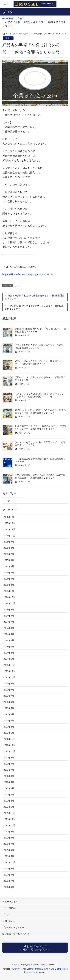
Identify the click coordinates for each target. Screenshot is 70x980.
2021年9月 (9, 832)
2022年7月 (9, 770)
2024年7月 (9, 622)
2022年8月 (9, 764)
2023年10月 (9, 677)
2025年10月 (9, 536)
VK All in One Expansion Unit (55, 969)
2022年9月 (9, 758)
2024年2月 (9, 653)
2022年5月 (9, 782)
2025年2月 (9, 585)
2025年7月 (9, 554)
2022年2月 (9, 801)
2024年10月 (9, 603)
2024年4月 (9, 640)
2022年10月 (9, 751)
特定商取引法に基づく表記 (16, 934)
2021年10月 (9, 825)
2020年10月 (9, 862)
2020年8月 (9, 875)
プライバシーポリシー (13, 928)
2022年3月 (9, 795)
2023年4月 (9, 714)
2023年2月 (9, 727)
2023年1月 (9, 733)
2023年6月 (9, 702)
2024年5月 (9, 634)
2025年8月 (9, 548)
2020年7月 (9, 881)
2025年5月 (9, 566)
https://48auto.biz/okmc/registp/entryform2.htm (28, 274)
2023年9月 (9, 684)
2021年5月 (9, 856)
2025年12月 (9, 523)
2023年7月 (9, 696)
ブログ (8, 38)
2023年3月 (9, 721)
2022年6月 (9, 776)
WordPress (18, 969)
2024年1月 (9, 659)
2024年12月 (9, 597)
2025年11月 (9, 529)
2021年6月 (9, 850)
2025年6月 (9, 560)
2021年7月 (9, 844)
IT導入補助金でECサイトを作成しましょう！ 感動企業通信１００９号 (34, 307)
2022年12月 (9, 739)
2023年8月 (9, 690)
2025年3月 (9, 579)
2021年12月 (9, 813)
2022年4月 (9, 788)
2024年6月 (9, 628)
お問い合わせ (9, 921)
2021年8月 (9, 838)
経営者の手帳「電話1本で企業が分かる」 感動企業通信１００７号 (35, 297)
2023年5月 (9, 708)
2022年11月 (9, 745)
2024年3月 (9, 647)
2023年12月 (9, 665)
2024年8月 (9, 616)
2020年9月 (9, 869)
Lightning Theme (34, 969)
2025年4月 (9, 573)
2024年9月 (9, 610)
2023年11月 (9, 671)
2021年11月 (9, 819)
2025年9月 (9, 542)
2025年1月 (9, 591)
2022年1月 (9, 807)
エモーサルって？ (11, 902)
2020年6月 (9, 887)
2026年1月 (9, 517)
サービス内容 (9, 908)
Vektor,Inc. (31, 972)
